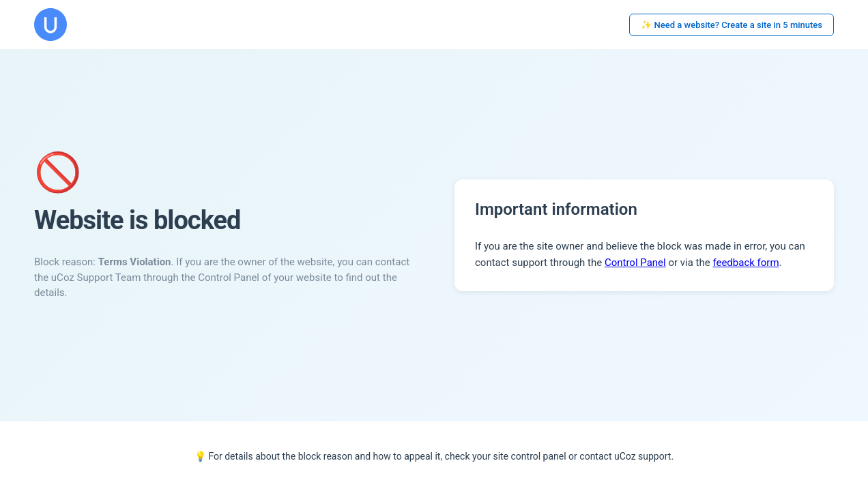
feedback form (746, 263)
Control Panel (635, 263)
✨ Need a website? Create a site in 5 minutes (732, 25)
